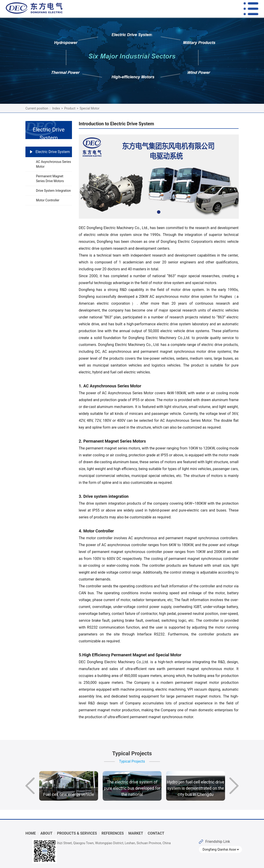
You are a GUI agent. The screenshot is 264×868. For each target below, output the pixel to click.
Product (70, 108)
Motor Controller (48, 200)
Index (56, 108)
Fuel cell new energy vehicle (69, 794)
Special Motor (89, 108)
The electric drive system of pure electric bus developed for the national (132, 788)
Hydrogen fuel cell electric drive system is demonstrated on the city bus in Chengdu (195, 788)
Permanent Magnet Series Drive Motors (50, 179)
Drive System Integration (53, 191)
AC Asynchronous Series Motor (54, 164)
